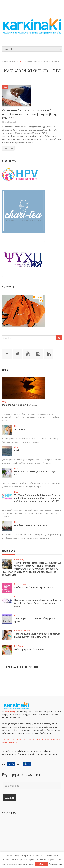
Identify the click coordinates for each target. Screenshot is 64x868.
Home (19, 61)
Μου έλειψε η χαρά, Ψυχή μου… (20, 405)
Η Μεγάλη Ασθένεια (22, 631)
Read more (8, 148)
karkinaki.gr (11, 711)
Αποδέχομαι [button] (42, 864)
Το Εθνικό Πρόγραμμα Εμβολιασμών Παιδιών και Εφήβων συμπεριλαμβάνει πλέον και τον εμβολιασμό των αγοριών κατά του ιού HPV (37, 498)
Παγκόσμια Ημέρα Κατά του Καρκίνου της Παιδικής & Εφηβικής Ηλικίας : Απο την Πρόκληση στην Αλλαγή (38, 603)
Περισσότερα (56, 864)
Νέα (5, 87)
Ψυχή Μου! (20, 429)
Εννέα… (18, 450)
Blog (4, 402)
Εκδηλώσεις (19, 560)
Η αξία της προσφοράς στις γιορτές (30, 649)
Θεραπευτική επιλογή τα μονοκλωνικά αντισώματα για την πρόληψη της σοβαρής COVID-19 (30, 114)
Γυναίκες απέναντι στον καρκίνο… (32, 525)
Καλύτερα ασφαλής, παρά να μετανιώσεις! (34, 587)
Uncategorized (20, 584)
